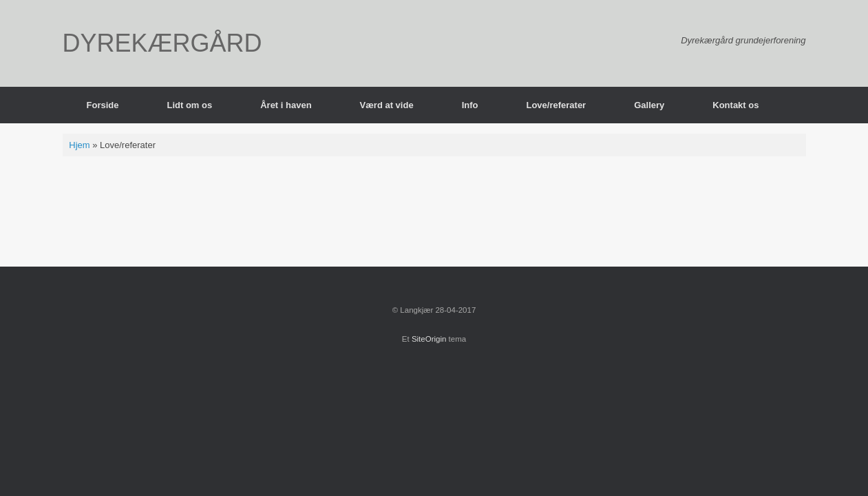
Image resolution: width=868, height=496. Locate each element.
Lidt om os (189, 105)
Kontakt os (735, 105)
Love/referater (556, 105)
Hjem (79, 145)
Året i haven (286, 105)
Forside (103, 105)
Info (470, 105)
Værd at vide (387, 105)
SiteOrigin (429, 339)
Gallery (649, 105)
